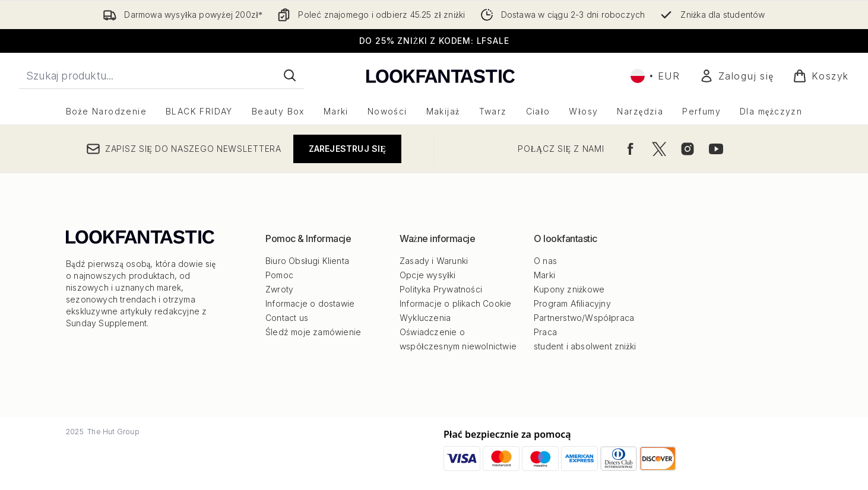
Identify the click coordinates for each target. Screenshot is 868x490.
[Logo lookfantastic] (441, 76)
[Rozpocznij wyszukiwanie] (161, 75)
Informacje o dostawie (310, 303)
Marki (544, 275)
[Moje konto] (737, 76)
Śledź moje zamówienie (313, 332)
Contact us (287, 318)
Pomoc (279, 275)
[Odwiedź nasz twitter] (659, 149)
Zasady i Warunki (434, 261)
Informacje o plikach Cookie (455, 303)
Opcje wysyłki (428, 275)
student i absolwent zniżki (585, 346)
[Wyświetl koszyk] (821, 76)
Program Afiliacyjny (572, 303)
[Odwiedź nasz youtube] (716, 149)
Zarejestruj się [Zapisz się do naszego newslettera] (347, 149)
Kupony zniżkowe (569, 289)
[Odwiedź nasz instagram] (688, 149)
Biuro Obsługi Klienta (307, 261)
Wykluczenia (425, 318)
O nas (545, 261)
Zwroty (279, 289)
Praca (545, 332)
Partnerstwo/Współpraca (584, 318)
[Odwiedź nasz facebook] (631, 149)
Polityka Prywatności (441, 289)
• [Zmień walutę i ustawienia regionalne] (655, 76)
